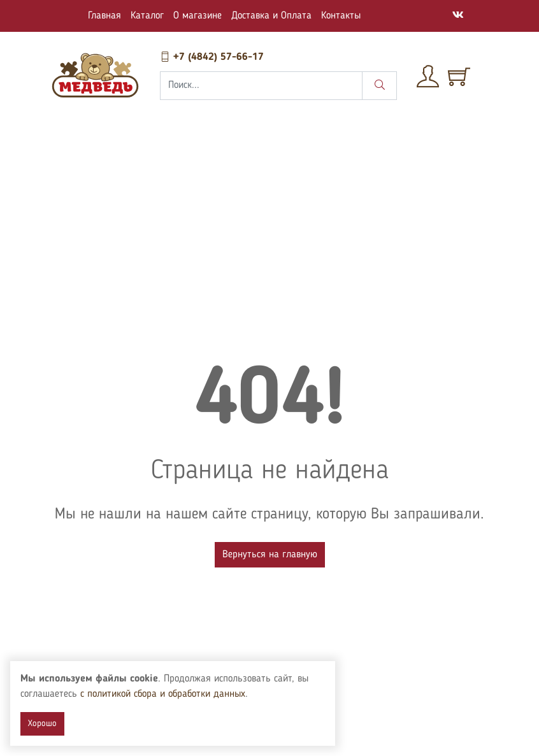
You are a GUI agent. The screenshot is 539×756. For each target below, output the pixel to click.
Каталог (147, 16)
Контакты (341, 16)
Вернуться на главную (270, 555)
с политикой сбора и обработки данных (177, 694)
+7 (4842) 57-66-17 (212, 57)
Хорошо (42, 724)
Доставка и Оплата (271, 16)
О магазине (198, 16)
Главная (104, 16)
